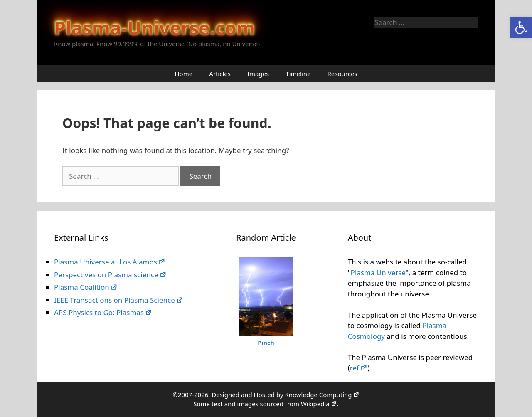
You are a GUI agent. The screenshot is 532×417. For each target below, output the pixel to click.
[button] (521, 27)
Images (258, 74)
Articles (220, 74)
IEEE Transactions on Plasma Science (119, 300)
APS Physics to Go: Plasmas (103, 312)
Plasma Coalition (86, 287)
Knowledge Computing (322, 395)
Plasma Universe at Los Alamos (110, 262)
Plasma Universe (378, 273)
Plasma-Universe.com (154, 28)
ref (359, 368)
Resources (342, 74)
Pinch (266, 343)
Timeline (298, 74)
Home (183, 74)
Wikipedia (319, 404)
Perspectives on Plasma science (110, 275)
